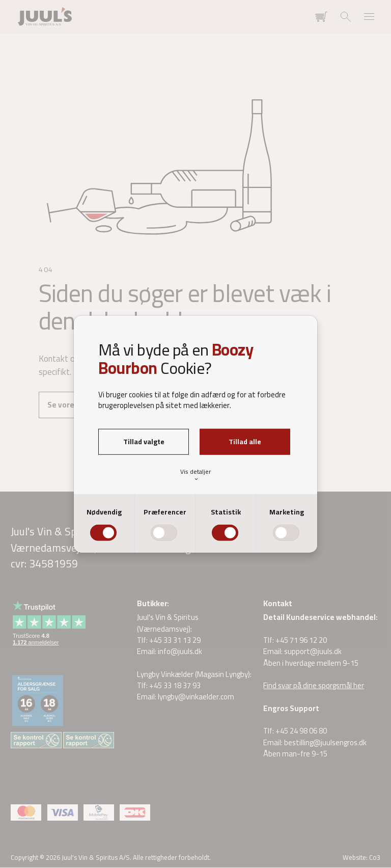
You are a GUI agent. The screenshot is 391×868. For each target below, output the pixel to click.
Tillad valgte (144, 442)
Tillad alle (245, 442)
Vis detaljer (195, 474)
